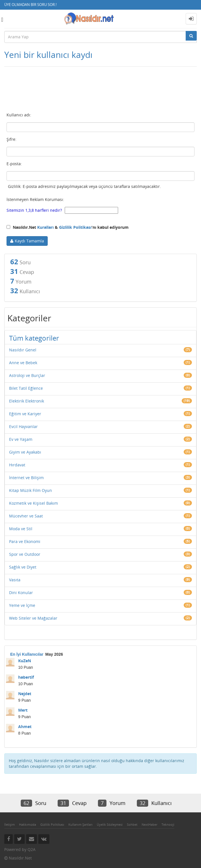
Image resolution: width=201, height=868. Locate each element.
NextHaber (149, 824)
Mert (23, 710)
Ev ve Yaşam (21, 439)
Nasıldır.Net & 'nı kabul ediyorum (68, 227)
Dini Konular (21, 593)
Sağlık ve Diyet (23, 567)
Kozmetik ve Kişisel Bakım (33, 503)
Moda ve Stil (21, 529)
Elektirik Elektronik (27, 401)
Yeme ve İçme (22, 605)
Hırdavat (17, 465)
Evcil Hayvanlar (23, 426)
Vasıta (15, 580)
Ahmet (25, 727)
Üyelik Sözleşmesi (110, 824)
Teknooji (168, 824)
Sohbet (132, 824)
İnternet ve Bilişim (26, 478)
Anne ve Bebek (23, 363)
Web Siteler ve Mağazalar (33, 618)
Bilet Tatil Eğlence (26, 388)
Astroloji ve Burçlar (27, 375)
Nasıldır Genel (23, 350)
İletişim (10, 824)
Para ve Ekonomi (25, 541)
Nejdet (25, 694)
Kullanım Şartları (80, 824)
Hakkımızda (28, 824)
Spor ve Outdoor (25, 554)
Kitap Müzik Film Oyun (31, 490)
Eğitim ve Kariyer (25, 414)
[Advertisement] (101, 91)
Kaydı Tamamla (29, 241)
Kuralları (45, 227)
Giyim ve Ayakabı (25, 452)
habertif (26, 677)
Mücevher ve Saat (26, 516)
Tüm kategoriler (34, 338)
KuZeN (25, 661)
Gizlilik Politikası (75, 227)
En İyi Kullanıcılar (27, 654)
